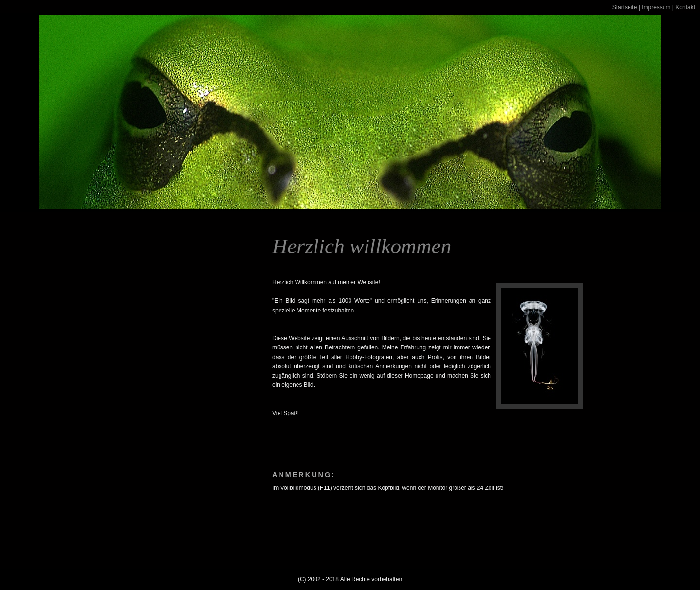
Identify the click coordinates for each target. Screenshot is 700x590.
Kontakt (685, 7)
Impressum (656, 7)
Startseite (625, 7)
